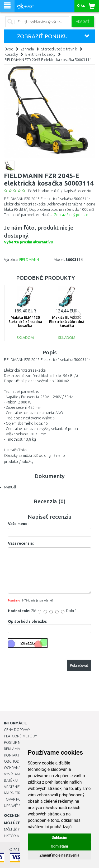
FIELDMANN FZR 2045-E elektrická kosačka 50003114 (48, 60)
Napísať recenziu (77, 191)
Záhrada (27, 49)
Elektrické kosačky (40, 54)
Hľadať (83, 22)
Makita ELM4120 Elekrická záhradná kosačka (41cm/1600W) (25, 324)
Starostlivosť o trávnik (59, 49)
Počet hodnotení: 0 (44, 191)
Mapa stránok (17, 793)
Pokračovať (79, 665)
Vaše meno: (18, 524)
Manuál (10, 487)
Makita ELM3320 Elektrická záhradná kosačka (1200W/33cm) (67, 324)
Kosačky (11, 54)
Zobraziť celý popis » (71, 215)
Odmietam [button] (59, 846)
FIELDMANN (29, 260)
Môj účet (13, 830)
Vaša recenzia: (21, 543)
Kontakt (12, 755)
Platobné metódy (20, 736)
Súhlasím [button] (60, 837)
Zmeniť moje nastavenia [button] (59, 855)
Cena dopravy (17, 730)
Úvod (9, 49)
